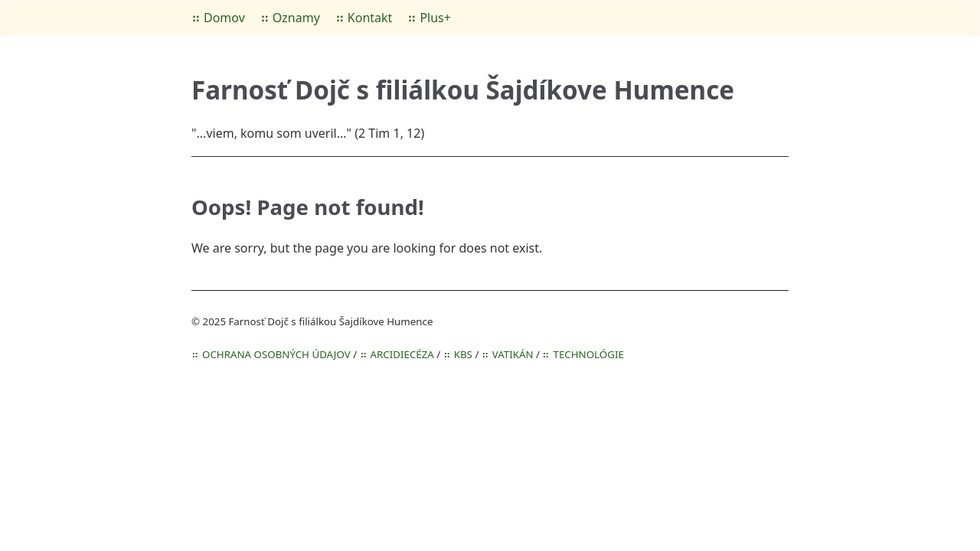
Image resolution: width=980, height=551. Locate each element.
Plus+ (435, 18)
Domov (224, 18)
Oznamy (296, 18)
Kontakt (370, 18)
